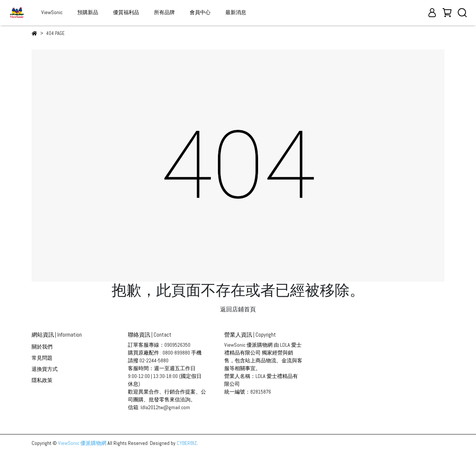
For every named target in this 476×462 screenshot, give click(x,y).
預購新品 (88, 12)
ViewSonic (52, 12)
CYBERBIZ (187, 443)
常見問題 (42, 358)
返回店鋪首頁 (238, 309)
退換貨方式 (45, 369)
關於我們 (42, 347)
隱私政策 (42, 380)
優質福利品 (126, 12)
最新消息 (236, 12)
